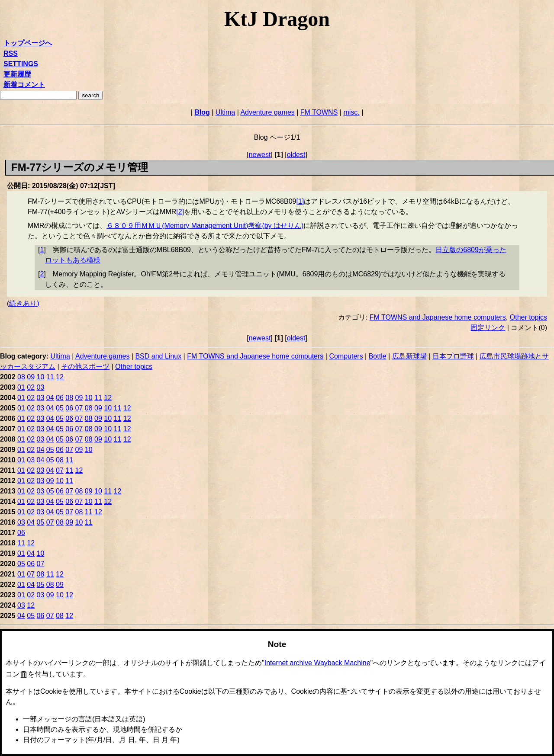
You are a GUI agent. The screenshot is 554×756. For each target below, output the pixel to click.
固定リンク (488, 328)
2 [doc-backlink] (42, 274)
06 (60, 398)
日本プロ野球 (453, 356)
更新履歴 (17, 74)
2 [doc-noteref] (180, 212)
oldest (296, 155)
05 (60, 408)
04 (50, 398)
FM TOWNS (319, 112)
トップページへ (28, 43)
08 (21, 377)
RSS (11, 53)
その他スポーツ (85, 367)
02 (31, 387)
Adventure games (267, 112)
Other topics (528, 317)
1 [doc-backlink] (42, 250)
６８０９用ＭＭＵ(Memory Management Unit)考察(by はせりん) (205, 226)
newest (260, 155)
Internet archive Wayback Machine (317, 663)
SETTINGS (21, 64)
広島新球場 (409, 356)
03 (41, 387)
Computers (346, 356)
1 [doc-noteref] (300, 201)
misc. (351, 112)
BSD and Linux (158, 356)
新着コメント (24, 85)
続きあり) (24, 303)
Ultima (225, 112)
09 (31, 377)
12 (60, 377)
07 (79, 408)
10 (41, 377)
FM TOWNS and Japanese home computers (438, 317)
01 (21, 387)
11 (50, 377)
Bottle (378, 356)
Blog (202, 112)
